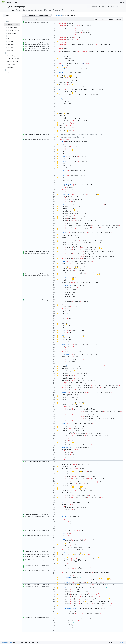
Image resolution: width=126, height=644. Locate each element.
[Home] (3, 2)
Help (15, 2)
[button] (50, 39)
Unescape (118, 19)
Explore (9, 2)
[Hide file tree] (4, 15)
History (111, 19)
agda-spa (22, 7)
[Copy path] (74, 15)
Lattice (60, 15)
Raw (96, 19)
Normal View (103, 19)
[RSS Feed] (89, 7)
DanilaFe (14, 7)
